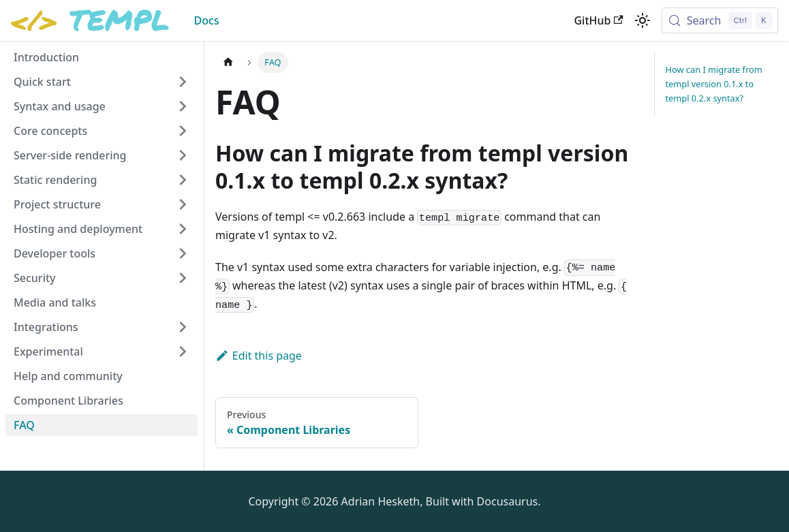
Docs (206, 20)
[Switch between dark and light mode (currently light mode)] (643, 20)
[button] (102, 82)
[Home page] (228, 62)
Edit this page (259, 356)
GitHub (598, 20)
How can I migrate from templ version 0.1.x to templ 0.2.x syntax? (714, 84)
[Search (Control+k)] (720, 20)
